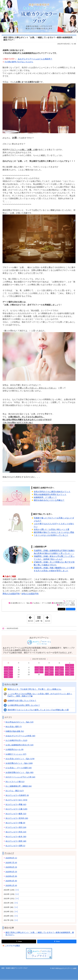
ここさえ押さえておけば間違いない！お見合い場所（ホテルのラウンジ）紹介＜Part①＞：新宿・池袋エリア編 (40, 695)
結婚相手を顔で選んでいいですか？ (22, 701)
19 (39, 672)
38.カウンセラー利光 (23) (16, 832)
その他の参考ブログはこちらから (19, 62)
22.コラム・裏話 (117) (15, 791)
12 (39, 670)
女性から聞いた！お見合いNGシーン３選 (52, 529)
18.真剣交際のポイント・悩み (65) (19, 772)
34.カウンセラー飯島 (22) (16, 814)
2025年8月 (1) (11, 858)
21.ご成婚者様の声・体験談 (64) (19, 786)
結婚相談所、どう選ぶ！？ (45, 497)
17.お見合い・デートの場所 (42, 603)
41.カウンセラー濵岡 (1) (15, 846)
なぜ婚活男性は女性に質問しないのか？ (24, 705)
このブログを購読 (12, 946)
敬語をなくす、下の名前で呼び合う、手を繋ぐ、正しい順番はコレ (35, 689)
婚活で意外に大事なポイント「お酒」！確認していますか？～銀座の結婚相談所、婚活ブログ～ (40, 934)
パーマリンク (70, 601)
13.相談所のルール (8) (14, 749)
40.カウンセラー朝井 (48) (16, 841)
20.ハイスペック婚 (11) (15, 782)
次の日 (48, 618)
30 (8, 677)
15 (70, 670)
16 (8, 672)
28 (59, 674)
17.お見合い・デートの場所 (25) (19, 768)
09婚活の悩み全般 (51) (15, 731)
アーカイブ (9, 853)
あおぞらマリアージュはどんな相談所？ (35, 59)
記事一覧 (39, 621)
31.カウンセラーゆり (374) (16, 800)
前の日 (31, 618)
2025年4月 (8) (11, 876)
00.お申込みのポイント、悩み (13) (19, 722)
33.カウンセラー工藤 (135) (16, 809)
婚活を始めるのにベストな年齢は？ (49, 500)
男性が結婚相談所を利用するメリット (50, 494)
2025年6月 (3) (11, 867)
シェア (63, 609)
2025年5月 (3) (11, 872)
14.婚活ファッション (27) (16, 754)
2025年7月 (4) (11, 863)
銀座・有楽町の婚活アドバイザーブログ (39, 16)
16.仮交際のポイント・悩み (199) (19, 763)
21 (59, 672)
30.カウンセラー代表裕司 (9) (17, 795)
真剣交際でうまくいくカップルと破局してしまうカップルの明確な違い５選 (38, 710)
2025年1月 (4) (11, 885)
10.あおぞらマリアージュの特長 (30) (20, 736)
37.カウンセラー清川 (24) (16, 827)
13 (49, 670)
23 (8, 674)
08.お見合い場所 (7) (14, 727)
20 (49, 672)
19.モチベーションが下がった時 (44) (20, 777)
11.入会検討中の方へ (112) (16, 740)
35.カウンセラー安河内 (67, 605)
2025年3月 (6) (11, 881)
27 (49, 674)
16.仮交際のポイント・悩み (20, 603)
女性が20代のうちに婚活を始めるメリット (52, 492)
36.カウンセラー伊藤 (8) (15, 823)
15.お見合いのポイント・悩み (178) (20, 759)
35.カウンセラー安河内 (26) (17, 818)
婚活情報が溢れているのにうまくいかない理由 (54, 532)
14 (59, 670)
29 (70, 674)
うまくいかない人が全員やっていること (51, 535)
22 (70, 672)
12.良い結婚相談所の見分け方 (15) (19, 745)
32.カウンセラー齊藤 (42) (16, 804)
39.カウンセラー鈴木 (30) (16, 837)
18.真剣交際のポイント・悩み (64, 603)
